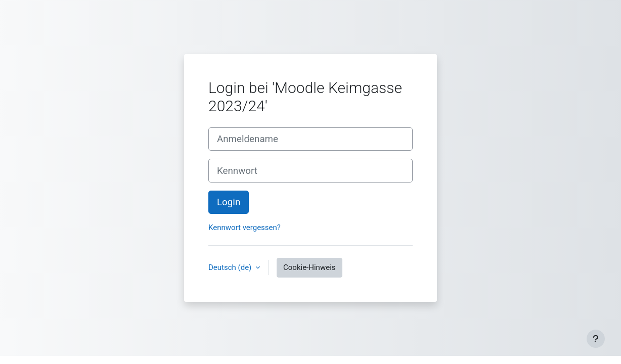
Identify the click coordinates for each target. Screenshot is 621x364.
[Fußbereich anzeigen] (596, 339)
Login (229, 202)
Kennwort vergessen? (245, 227)
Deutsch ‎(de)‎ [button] (231, 267)
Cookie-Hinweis (309, 267)
